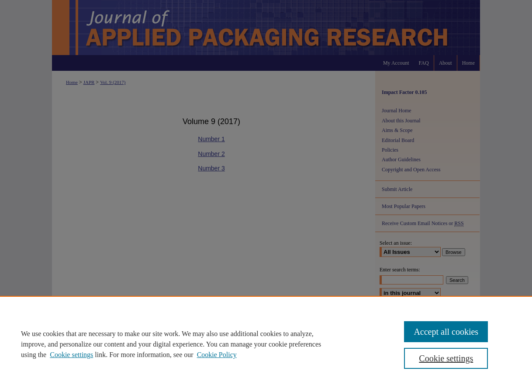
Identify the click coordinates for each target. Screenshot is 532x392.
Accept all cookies (446, 332)
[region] (266, 344)
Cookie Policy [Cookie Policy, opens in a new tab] (217, 355)
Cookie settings (71, 355)
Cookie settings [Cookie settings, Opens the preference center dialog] (446, 358)
